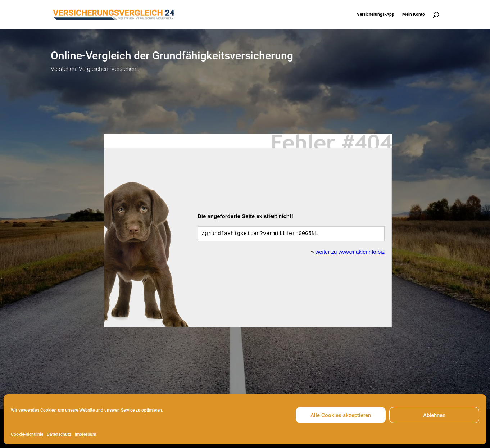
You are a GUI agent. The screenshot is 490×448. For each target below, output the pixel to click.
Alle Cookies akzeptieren (341, 415)
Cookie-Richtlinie (27, 434)
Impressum (85, 434)
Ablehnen (434, 415)
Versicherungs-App (376, 14)
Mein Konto (414, 14)
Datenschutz (59, 434)
